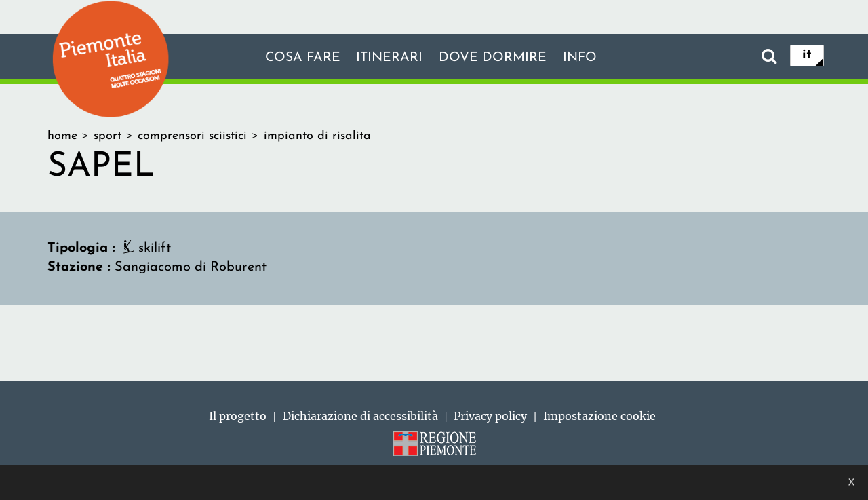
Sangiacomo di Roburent (191, 267)
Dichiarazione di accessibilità (360, 416)
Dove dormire (494, 58)
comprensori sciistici (192, 136)
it (807, 56)
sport (107, 136)
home (62, 136)
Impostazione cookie (599, 416)
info (582, 58)
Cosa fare (300, 58)
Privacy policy (490, 416)
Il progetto (238, 416)
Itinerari (389, 58)
